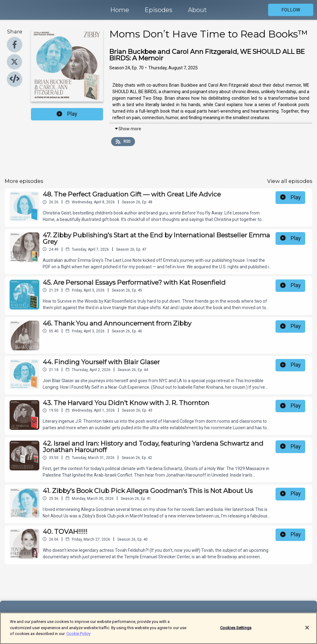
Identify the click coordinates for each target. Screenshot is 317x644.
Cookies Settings (236, 630)
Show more (128, 129)
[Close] (307, 630)
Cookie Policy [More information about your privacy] (78, 636)
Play (67, 114)
